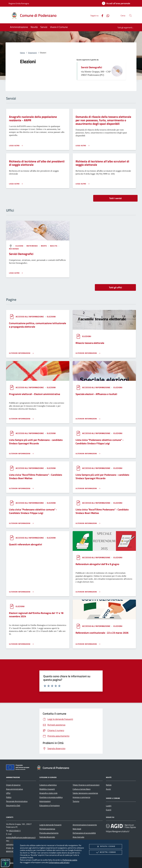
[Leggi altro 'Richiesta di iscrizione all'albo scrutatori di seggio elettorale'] (83, 184)
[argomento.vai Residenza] (14, 249)
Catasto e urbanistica (48, 785)
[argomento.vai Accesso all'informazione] (30, 317)
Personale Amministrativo (17, 801)
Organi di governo (13, 785)
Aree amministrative (14, 789)
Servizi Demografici (92, 67)
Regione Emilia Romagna (19, 3)
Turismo (76, 801)
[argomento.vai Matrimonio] (32, 246)
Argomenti (32, 53)
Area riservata (78, 837)
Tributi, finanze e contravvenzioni (86, 785)
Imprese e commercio (81, 797)
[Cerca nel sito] (130, 15)
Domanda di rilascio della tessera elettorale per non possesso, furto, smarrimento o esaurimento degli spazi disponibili (103, 120)
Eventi (109, 810)
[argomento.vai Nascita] (54, 246)
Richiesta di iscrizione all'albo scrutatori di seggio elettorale (102, 163)
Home (22, 53)
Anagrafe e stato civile (48, 793)
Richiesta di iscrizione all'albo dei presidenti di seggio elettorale (37, 163)
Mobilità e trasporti (47, 789)
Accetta (106, 852)
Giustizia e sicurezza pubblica (51, 797)
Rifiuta (106, 846)
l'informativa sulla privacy (59, 862)
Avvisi (108, 789)
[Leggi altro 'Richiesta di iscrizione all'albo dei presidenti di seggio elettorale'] (16, 184)
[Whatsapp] (107, 15)
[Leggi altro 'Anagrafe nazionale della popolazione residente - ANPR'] (16, 146)
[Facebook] (101, 15)
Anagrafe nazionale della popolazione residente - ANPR (33, 118)
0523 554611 (15, 831)
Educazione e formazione (50, 805)
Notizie (109, 785)
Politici (9, 797)
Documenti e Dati (13, 805)
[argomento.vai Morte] (44, 246)
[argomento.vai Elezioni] (20, 246)
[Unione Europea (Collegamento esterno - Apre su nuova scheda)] (18, 768)
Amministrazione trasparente (85, 825)
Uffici (8, 793)
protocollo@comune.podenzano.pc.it (21, 837)
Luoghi (109, 806)
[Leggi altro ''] (16, 273)
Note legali (77, 829)
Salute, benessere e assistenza (85, 793)
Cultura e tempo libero (82, 789)
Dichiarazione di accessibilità (84, 833)
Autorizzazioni (45, 801)
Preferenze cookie (70, 860)
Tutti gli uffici (115, 287)
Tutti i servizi (115, 198)
